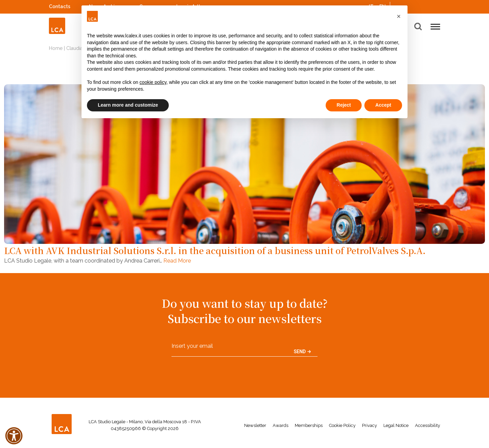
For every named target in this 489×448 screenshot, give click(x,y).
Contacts (60, 6)
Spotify (419, 6)
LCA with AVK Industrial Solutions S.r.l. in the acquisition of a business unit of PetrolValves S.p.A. (215, 250)
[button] (399, 16)
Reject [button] (344, 105)
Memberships (309, 425)
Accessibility (428, 425)
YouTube (428, 6)
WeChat (437, 6)
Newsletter (255, 425)
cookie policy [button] (153, 82)
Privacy (369, 425)
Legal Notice (396, 425)
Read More (177, 261)
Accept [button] (383, 105)
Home (56, 48)
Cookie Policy (342, 425)
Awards (280, 425)
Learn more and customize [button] (128, 105)
